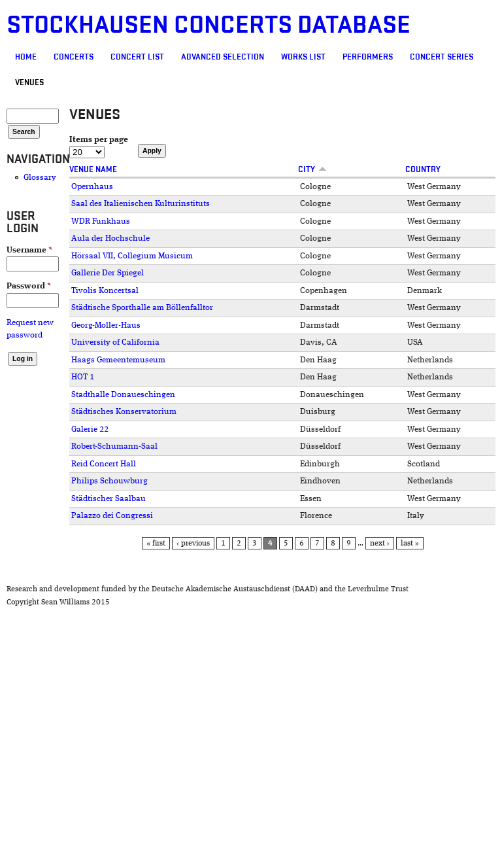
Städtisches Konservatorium (124, 412)
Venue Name (93, 169)
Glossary (40, 178)
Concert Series (442, 57)
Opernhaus (92, 187)
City (312, 169)
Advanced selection (223, 57)
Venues (29, 82)
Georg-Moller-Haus (106, 325)
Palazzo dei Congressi (112, 516)
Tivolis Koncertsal (105, 291)
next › (380, 544)
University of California (115, 342)
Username (29, 250)
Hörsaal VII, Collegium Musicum (132, 256)
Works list (303, 57)
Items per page (99, 140)
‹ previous (193, 544)
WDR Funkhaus (101, 221)
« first (156, 544)
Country (423, 169)
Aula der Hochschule (110, 238)
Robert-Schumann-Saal (114, 446)
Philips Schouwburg (109, 481)
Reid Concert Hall (104, 464)
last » (410, 544)
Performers (368, 57)
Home (26, 57)
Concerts (74, 57)
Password (29, 286)
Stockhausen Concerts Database (209, 25)
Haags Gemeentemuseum (118, 360)
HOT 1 (83, 377)
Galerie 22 (90, 429)
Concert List (137, 57)
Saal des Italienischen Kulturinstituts (141, 204)
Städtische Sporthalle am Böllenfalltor (142, 308)
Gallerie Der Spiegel (108, 273)
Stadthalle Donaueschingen (123, 395)
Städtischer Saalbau (109, 499)
